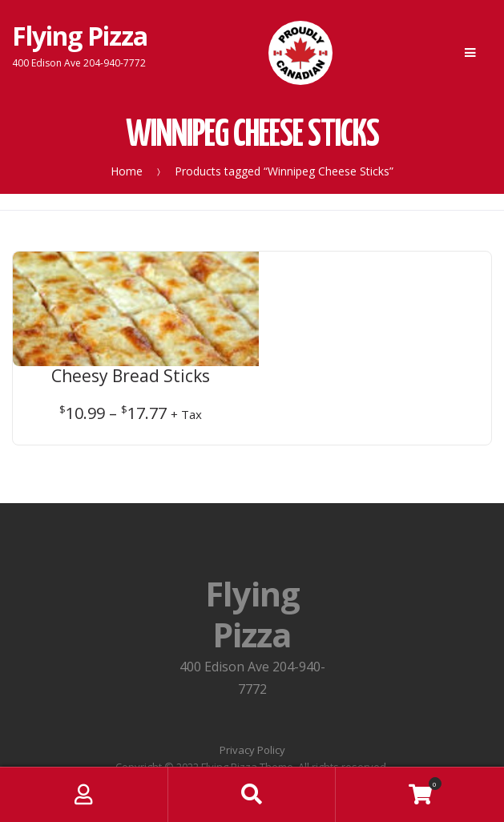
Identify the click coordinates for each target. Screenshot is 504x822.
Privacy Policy (252, 668)
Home (127, 171)
